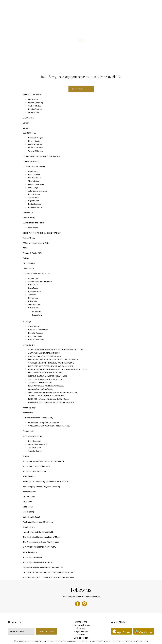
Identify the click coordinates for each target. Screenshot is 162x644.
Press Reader (29, 431)
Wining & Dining (34, 112)
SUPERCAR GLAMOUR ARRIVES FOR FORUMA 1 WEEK (48, 376)
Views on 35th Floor (36, 151)
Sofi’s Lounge (33, 188)
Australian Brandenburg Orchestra (38, 522)
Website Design (124, 641)
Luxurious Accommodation (38, 330)
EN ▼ (152, 5)
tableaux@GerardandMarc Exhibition (41, 389)
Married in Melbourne (36, 333)
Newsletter (28, 413)
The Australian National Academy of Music (42, 537)
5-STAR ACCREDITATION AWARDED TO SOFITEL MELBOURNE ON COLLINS (56, 350)
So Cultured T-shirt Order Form (36, 466)
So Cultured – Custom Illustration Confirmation (44, 461)
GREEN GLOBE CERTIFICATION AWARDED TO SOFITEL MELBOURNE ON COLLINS (58, 369)
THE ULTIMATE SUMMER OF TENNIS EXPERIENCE (46, 379)
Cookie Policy (29, 218)
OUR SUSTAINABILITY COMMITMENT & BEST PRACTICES (49, 426)
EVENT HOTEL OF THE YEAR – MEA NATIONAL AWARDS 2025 (51, 366)
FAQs (25, 248)
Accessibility (141, 641)
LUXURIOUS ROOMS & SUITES (33, 5)
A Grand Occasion (35, 326)
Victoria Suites (33, 181)
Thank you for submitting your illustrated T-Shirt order (47, 482)
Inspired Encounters (35, 204)
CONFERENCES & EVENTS (100, 5)
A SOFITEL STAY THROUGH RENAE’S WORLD (44, 356)
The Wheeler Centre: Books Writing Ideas (41, 542)
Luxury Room (33, 288)
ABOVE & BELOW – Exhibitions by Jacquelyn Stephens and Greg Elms (53, 392)
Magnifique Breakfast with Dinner (38, 562)
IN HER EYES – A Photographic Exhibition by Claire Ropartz (49, 399)
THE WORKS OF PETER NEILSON (40, 383)
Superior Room (34, 278)
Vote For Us (28, 507)
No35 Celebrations (35, 336)
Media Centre (29, 345)
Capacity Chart (34, 201)
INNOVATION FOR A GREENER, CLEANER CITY (44, 567)
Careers (26, 123)
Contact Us (28, 213)
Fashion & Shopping (35, 103)
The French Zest (81, 625)
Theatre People (30, 492)
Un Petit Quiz (29, 497)
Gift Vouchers (29, 263)
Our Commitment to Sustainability (38, 418)
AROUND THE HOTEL (138, 5)
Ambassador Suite (35, 304)
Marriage (27, 322)
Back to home (77, 89)
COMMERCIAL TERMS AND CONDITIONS (41, 156)
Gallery (26, 258)
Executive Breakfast (35, 144)
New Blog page (29, 408)
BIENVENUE (28, 118)
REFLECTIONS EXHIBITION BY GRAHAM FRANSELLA (47, 373)
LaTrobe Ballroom (35, 178)
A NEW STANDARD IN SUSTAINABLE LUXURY (44, 353)
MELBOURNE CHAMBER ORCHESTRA (40, 547)
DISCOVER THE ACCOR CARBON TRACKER (42, 233)
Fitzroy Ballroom (34, 175)
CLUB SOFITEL (120, 5)
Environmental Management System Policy (43, 423)
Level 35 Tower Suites (36, 184)
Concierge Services (31, 161)
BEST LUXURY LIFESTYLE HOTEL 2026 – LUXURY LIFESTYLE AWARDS (53, 360)
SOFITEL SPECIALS (56, 5)
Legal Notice (28, 268)
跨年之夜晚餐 (28, 512)
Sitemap (26, 456)
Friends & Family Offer (33, 253)
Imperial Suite (37, 315)
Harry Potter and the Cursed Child (38, 532)
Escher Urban (29, 238)
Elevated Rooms (34, 141)
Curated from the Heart (33, 223)
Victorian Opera (30, 552)
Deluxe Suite (33, 301)
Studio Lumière (34, 197)
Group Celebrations (35, 451)
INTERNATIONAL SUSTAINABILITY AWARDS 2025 (46, 386)
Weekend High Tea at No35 (38, 444)
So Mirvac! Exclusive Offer (34, 471)
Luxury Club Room (35, 291)
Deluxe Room (33, 285)
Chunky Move (29, 527)
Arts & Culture (33, 99)
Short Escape (33, 228)
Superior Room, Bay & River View (40, 281)
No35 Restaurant (34, 194)
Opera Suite (37, 312)
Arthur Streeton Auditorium (38, 191)
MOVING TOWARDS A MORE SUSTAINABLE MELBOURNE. (49, 577)
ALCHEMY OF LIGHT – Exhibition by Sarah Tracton (46, 396)
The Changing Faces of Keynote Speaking (41, 487)
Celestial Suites (34, 308)
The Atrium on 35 (35, 448)
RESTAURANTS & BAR (77, 5)
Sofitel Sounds (29, 477)
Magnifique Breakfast (32, 557)
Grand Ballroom (34, 171)
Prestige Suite (33, 298)
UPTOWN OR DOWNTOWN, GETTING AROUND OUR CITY (49, 572)
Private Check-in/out (36, 148)
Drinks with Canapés (36, 138)
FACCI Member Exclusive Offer (36, 243)
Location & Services (35, 109)
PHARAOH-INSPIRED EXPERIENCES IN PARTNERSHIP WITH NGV (51, 402)
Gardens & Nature (35, 106)
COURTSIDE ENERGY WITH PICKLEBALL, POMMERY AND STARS (51, 363)
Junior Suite (32, 295)
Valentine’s (28, 502)
